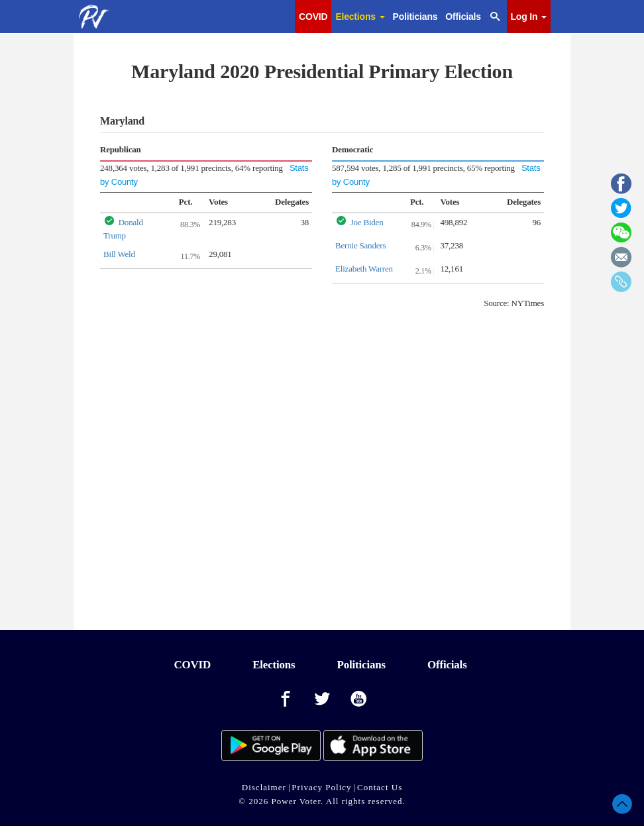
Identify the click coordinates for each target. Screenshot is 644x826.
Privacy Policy (321, 787)
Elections (360, 17)
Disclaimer (264, 787)
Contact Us (380, 787)
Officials (463, 17)
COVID (313, 17)
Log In (529, 17)
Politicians (415, 17)
